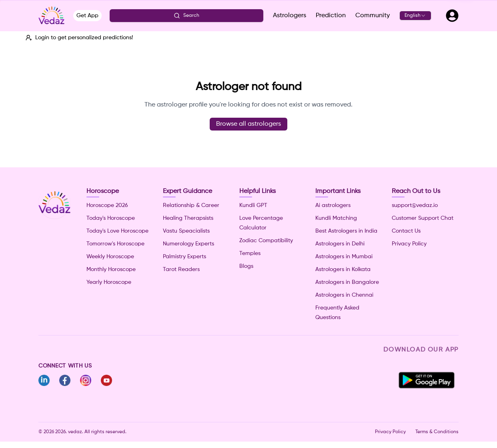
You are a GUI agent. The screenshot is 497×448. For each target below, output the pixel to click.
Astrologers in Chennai (344, 295)
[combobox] (415, 16)
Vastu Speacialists (186, 231)
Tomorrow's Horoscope (115, 244)
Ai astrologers (333, 205)
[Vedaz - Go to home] (51, 16)
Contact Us (406, 231)
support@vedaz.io (415, 205)
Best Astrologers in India (346, 231)
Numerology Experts (188, 244)
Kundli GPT (253, 205)
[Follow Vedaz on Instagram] (86, 380)
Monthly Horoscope (111, 269)
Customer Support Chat (423, 218)
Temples (250, 253)
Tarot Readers (181, 269)
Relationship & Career (191, 205)
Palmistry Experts (184, 257)
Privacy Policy (409, 244)
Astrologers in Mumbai (344, 257)
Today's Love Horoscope (117, 231)
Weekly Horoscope (110, 257)
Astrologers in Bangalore (347, 282)
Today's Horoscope (111, 218)
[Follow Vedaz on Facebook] (65, 380)
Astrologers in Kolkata (343, 269)
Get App (87, 16)
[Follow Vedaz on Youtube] (106, 380)
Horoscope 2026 (107, 205)
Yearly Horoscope (109, 282)
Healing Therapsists (188, 218)
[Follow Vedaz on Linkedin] (44, 380)
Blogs (246, 266)
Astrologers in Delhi (340, 244)
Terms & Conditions (437, 432)
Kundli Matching (336, 218)
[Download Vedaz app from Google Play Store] (427, 380)
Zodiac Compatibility (266, 241)
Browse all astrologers (248, 124)
